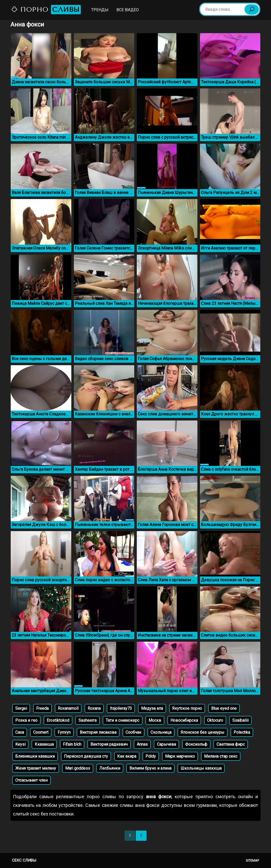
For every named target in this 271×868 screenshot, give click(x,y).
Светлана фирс (231, 744)
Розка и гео (26, 720)
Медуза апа (152, 708)
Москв (155, 720)
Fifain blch (72, 744)
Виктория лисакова (98, 732)
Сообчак (133, 732)
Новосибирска (184, 720)
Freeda (42, 708)
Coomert (41, 732)
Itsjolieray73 (121, 708)
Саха (20, 732)
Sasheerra (87, 720)
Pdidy (151, 756)
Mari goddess (78, 768)
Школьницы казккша (201, 768)
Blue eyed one (224, 708)
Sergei (21, 708)
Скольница (161, 732)
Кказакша (44, 744)
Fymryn (64, 732)
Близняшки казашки (35, 756)
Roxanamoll (68, 708)
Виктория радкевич (109, 744)
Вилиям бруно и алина (150, 768)
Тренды (100, 10)
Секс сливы (24, 860)
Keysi (20, 744)
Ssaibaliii (240, 720)
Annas (142, 744)
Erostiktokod (58, 720)
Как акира (127, 756)
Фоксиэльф (196, 744)
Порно (46, 10)
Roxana (94, 708)
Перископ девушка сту (86, 756)
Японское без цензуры (202, 732)
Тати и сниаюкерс (123, 720)
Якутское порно (187, 708)
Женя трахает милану (36, 768)
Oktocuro (215, 720)
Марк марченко (180, 756)
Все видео (128, 10)
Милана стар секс (221, 756)
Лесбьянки (110, 768)
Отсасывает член (31, 780)
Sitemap (252, 860)
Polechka (242, 732)
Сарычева (166, 744)
